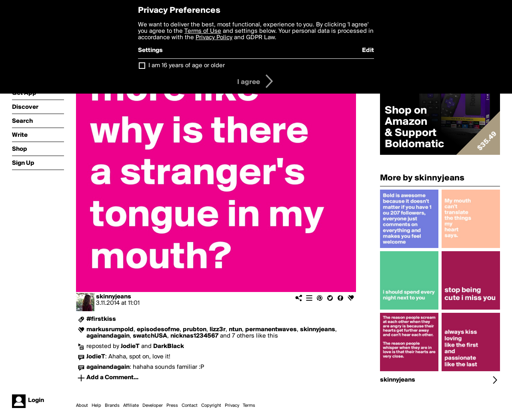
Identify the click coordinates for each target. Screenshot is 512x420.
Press (172, 406)
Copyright (211, 406)
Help (96, 406)
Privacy (232, 406)
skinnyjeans (114, 297)
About (82, 406)
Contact (190, 406)
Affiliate (131, 406)
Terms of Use (203, 31)
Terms (249, 406)
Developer (153, 406)
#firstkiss (101, 319)
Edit (368, 50)
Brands (112, 406)
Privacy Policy (214, 38)
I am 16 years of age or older (187, 66)
